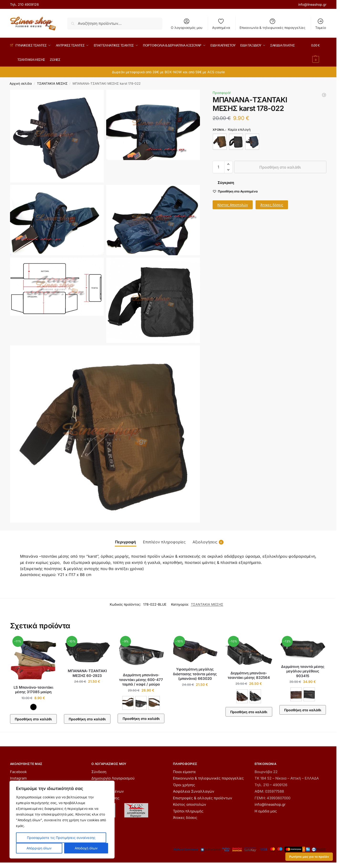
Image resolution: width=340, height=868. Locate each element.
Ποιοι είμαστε (184, 772)
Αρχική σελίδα (21, 83)
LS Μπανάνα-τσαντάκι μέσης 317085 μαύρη (33, 690)
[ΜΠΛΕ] (252, 142)
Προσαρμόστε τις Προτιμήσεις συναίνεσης (61, 838)
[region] (62, 820)
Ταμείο (321, 24)
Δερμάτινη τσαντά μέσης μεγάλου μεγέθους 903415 (303, 671)
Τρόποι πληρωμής (188, 811)
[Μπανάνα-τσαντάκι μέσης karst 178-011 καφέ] (324, 95)
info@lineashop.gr (312, 4)
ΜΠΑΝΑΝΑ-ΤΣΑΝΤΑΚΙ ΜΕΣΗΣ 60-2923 (87, 673)
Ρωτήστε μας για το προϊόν (309, 857)
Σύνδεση (99, 772)
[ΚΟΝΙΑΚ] (296, 694)
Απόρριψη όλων (39, 848)
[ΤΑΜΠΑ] (154, 703)
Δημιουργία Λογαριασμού (113, 778)
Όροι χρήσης (184, 785)
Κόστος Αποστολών (233, 205)
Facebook (18, 772)
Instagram (18, 778)
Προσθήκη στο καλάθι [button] (87, 719)
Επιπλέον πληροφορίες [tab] (164, 542)
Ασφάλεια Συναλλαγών (194, 791)
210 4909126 (28, 4)
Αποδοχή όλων (86, 848)
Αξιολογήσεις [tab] (208, 542)
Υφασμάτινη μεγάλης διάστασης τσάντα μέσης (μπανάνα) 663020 (195, 674)
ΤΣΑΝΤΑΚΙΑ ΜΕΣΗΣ (52, 83)
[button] (319, 52)
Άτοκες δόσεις (272, 205)
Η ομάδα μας (266, 811)
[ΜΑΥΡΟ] (236, 142)
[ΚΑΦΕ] (220, 142)
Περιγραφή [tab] (126, 542)
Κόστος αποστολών (190, 804)
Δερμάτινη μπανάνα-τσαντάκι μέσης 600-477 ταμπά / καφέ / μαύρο (141, 680)
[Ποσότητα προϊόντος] (219, 167)
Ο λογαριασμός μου (187, 24)
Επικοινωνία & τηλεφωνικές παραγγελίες (272, 24)
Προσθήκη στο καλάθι (280, 167)
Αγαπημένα (221, 24)
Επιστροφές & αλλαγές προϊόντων (203, 798)
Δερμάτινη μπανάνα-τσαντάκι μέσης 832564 (249, 675)
